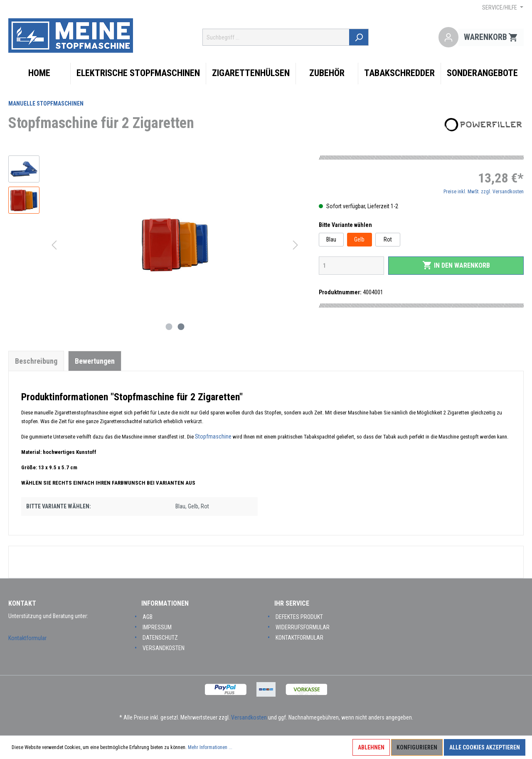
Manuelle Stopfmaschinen (46, 103)
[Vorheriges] (54, 245)
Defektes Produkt (299, 617)
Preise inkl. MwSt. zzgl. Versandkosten (484, 192)
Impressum (157, 627)
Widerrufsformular (303, 627)
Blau (331, 239)
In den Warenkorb (456, 265)
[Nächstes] (296, 245)
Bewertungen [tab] (95, 361)
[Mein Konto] (448, 37)
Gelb (359, 239)
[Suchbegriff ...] (276, 37)
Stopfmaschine (214, 436)
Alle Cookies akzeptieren (485, 747)
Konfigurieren (417, 747)
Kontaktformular (27, 638)
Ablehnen (371, 747)
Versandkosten (164, 648)
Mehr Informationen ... (210, 747)
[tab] (36, 361)
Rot (388, 239)
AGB (148, 617)
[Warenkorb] (491, 37)
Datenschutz (160, 638)
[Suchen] (359, 37)
